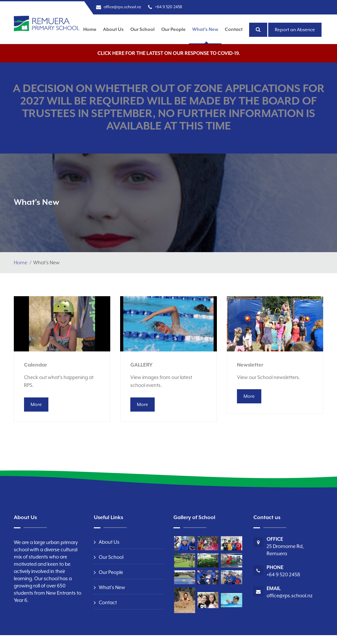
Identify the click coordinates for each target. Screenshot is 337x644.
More (36, 404)
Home (90, 29)
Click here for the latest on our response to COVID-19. (169, 53)
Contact (234, 29)
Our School (143, 29)
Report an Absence (295, 30)
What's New (205, 29)
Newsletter (250, 365)
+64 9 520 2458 (168, 7)
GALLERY (142, 365)
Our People (173, 29)
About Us (113, 29)
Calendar (36, 365)
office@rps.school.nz (122, 7)
